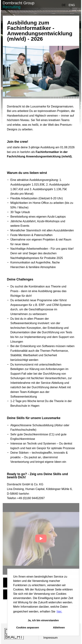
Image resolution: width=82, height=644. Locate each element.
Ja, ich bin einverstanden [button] (43, 620)
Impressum (50, 638)
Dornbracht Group (19, 5)
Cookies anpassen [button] (28, 628)
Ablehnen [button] (59, 628)
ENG (72, 5)
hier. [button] (59, 611)
